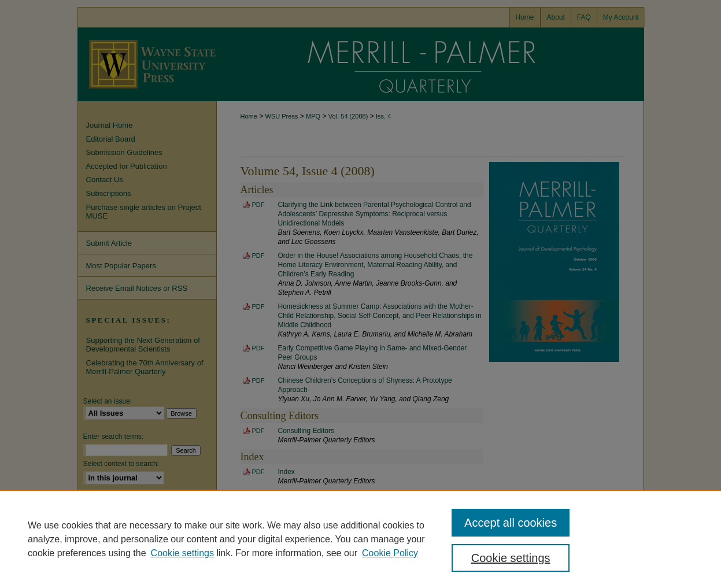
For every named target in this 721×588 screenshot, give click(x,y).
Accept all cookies (511, 523)
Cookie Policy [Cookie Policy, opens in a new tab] (390, 553)
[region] (360, 539)
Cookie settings (182, 553)
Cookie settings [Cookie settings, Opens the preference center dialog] (511, 558)
